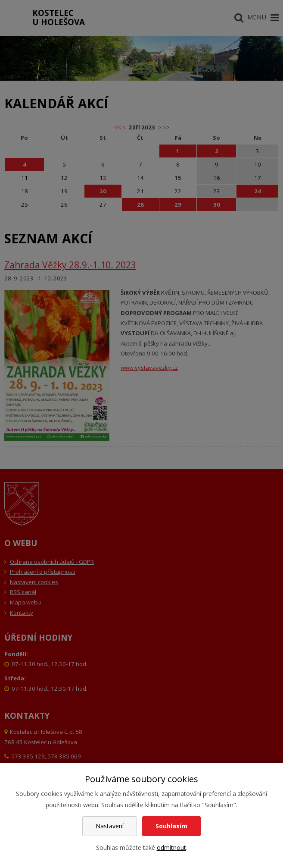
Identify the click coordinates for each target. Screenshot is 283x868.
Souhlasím (171, 826)
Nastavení (110, 826)
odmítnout (171, 848)
